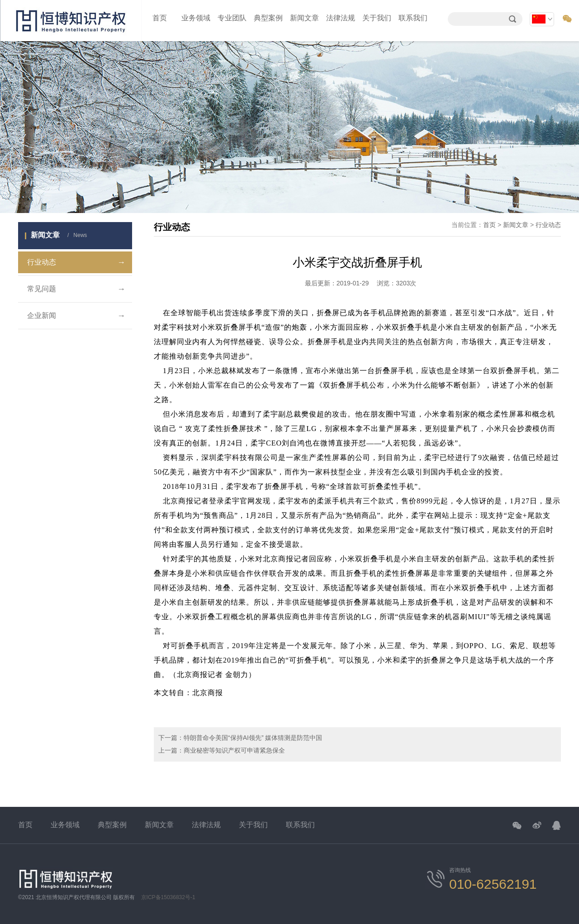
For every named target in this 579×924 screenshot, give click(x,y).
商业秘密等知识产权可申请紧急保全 (234, 750)
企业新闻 (76, 316)
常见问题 (76, 289)
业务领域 (196, 18)
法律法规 (341, 18)
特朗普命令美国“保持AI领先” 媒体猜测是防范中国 (253, 738)
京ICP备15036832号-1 (168, 897)
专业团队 (232, 18)
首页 (160, 18)
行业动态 (76, 262)
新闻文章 (304, 18)
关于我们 (377, 18)
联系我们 (413, 18)
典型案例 (268, 18)
